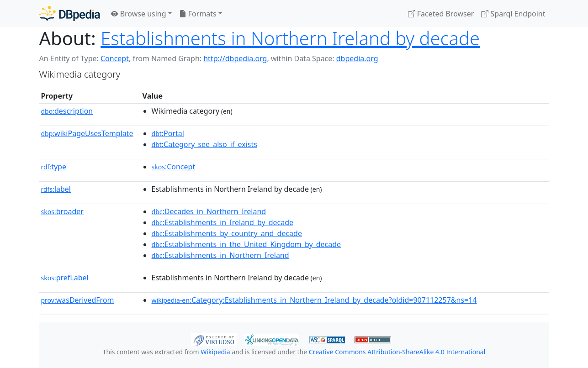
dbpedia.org (357, 58)
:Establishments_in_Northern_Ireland (220, 255)
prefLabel (65, 278)
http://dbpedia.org (235, 58)
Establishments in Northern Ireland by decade (290, 38)
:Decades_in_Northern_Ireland (209, 211)
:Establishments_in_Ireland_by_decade (223, 222)
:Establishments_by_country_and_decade (227, 233)
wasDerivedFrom (78, 300)
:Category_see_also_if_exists (204, 144)
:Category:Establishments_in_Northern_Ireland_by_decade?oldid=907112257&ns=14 (314, 300)
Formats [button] (198, 14)
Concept (115, 58)
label (56, 189)
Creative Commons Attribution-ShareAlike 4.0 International (397, 352)
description (67, 111)
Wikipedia (215, 352)
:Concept (174, 167)
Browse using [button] (139, 14)
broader (62, 211)
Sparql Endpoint (513, 14)
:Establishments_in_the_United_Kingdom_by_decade (246, 244)
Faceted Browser (441, 14)
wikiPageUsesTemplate (87, 133)
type (54, 167)
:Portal (168, 133)
